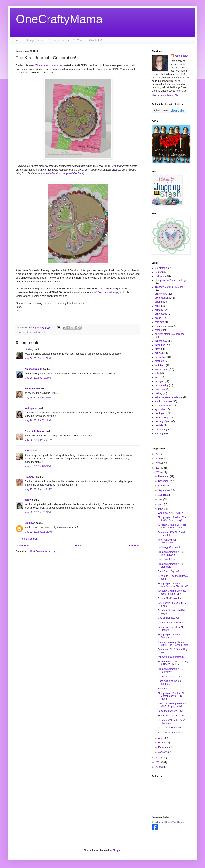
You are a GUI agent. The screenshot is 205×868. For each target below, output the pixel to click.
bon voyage (161, 314)
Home (16, 40)
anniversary (161, 294)
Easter (158, 272)
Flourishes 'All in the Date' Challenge (171, 722)
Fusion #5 (163, 689)
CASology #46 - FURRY (170, 513)
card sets (160, 322)
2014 (158, 468)
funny (158, 349)
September (164, 490)
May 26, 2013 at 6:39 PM (38, 398)
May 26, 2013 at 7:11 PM (38, 420)
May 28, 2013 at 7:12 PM (38, 512)
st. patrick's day (163, 405)
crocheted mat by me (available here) (62, 173)
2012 (158, 758)
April (161, 738)
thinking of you (162, 421)
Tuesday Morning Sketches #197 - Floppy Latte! (172, 705)
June (161, 504)
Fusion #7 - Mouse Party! (171, 598)
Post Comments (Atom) (42, 551)
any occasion (162, 298)
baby (157, 306)
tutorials (159, 425)
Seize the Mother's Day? (171, 711)
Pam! (113, 166)
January (163, 752)
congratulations (163, 326)
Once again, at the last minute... (170, 682)
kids (157, 373)
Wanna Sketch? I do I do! (171, 716)
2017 (158, 454)
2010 (158, 767)
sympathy (160, 409)
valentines (160, 430)
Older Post (133, 546)
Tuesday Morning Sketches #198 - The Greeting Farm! (173, 644)
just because (161, 369)
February (163, 747)
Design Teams (34, 40)
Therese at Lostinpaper (49, 65)
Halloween (160, 276)
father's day (161, 341)
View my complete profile (165, 95)
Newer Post (23, 546)
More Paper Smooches (170, 728)
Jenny (28, 500)
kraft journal (39, 332)
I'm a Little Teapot (35, 431)
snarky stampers (163, 401)
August (162, 495)
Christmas (160, 268)
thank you (160, 413)
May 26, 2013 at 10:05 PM (38, 440)
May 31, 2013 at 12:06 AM (38, 532)
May (161, 509)
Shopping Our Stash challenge (171, 280)
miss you (159, 381)
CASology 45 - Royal (169, 547)
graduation (160, 357)
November (164, 481)
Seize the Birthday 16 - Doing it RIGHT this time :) (173, 663)
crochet (159, 330)
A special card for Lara (169, 677)
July (161, 499)
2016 (158, 459)
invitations (160, 365)
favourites (160, 345)
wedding (159, 434)
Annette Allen (32, 388)
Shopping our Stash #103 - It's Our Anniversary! (172, 519)
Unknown (30, 523)
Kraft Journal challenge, (105, 292)
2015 (158, 463)
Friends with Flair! (167, 559)
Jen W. (28, 451)
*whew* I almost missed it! (171, 657)
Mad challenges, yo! (168, 618)
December (164, 476)
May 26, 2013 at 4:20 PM (38, 378)
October (163, 486)
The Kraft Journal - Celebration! (167, 541)
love (157, 377)
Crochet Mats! (98, 40)
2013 (158, 472)
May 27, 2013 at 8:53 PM (38, 466)
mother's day (161, 385)
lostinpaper (31, 408)
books (158, 318)
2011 (158, 762)
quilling (158, 393)
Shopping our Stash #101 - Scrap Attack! (172, 636)
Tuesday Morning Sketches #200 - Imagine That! (172, 526)
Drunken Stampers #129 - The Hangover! (171, 553)
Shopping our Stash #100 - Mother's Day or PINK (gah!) (172, 696)
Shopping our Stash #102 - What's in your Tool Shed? (173, 585)
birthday (29, 332)
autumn (159, 302)
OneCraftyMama (59, 19)
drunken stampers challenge (170, 334)
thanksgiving (161, 418)
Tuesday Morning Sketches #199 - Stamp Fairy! (172, 592)
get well (159, 353)
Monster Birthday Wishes (171, 623)
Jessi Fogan (181, 56)
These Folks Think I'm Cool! (66, 40)
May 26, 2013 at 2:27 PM (38, 358)
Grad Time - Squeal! (168, 571)
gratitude (159, 361)
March (162, 743)
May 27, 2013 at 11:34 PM (38, 489)
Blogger (117, 850)
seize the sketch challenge (169, 397)
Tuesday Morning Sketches (169, 287)
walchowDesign (34, 369)
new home (160, 389)
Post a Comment (29, 539)
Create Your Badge (174, 822)
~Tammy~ (30, 477)
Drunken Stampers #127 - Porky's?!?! (171, 670)
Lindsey (29, 349)
